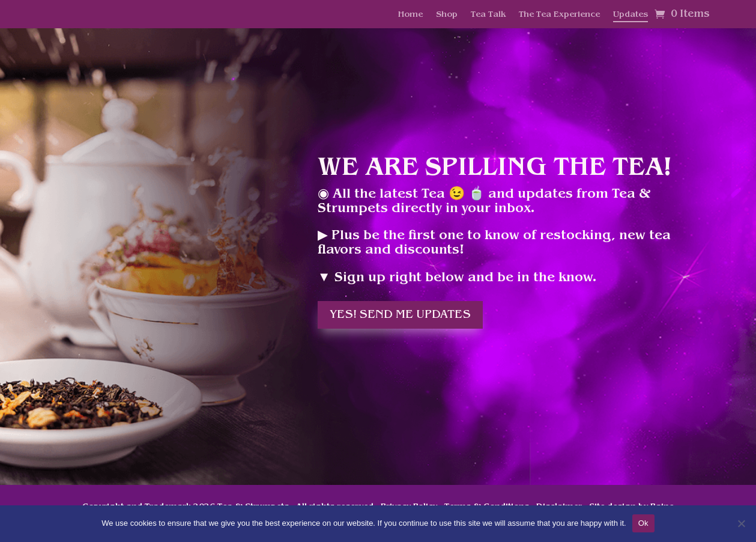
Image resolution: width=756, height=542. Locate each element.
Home (410, 15)
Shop (447, 15)
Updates (631, 15)
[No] (741, 523)
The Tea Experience (559, 15)
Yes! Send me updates (400, 315)
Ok (643, 523)
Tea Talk (488, 15)
